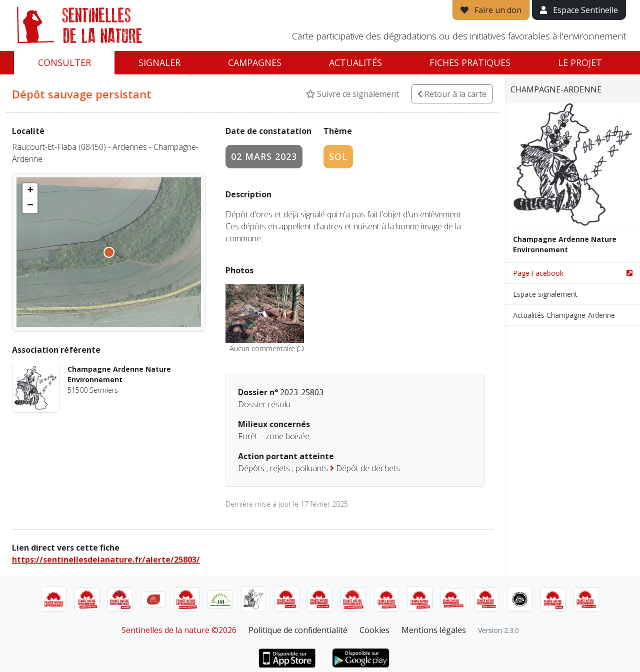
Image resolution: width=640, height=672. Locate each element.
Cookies (374, 630)
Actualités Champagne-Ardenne (564, 315)
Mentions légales (434, 630)
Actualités (355, 62)
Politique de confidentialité (298, 630)
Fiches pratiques (470, 62)
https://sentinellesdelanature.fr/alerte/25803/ (106, 560)
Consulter (64, 62)
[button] (30, 191)
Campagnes (255, 62)
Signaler (159, 62)
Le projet (580, 62)
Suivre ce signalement (352, 94)
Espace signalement (545, 294)
